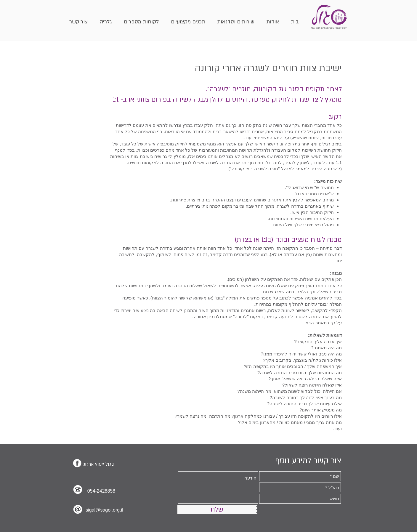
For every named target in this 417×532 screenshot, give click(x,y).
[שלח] (217, 510)
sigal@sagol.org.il (104, 510)
